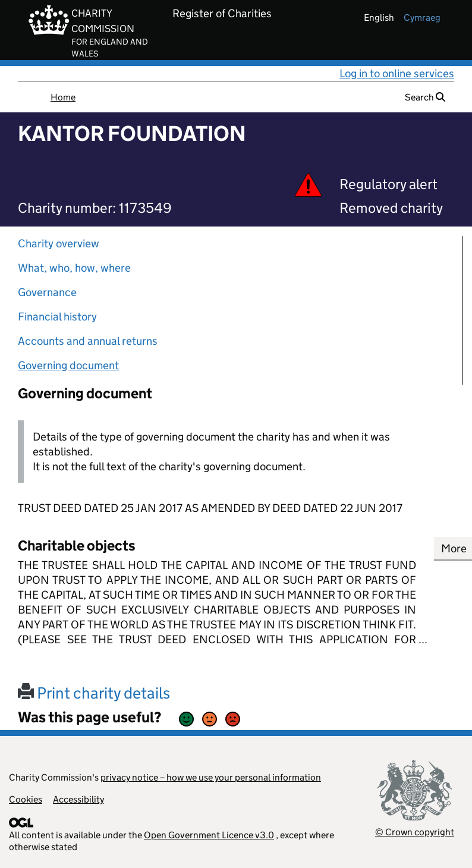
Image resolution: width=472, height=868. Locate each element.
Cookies (26, 799)
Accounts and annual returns (88, 341)
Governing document (68, 365)
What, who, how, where (74, 268)
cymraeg (422, 18)
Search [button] (425, 97)
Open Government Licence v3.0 (209, 835)
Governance (47, 292)
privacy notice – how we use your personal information (211, 777)
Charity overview (59, 243)
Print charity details (94, 693)
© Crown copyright (415, 832)
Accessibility (78, 799)
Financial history (57, 317)
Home (63, 97)
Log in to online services (397, 73)
